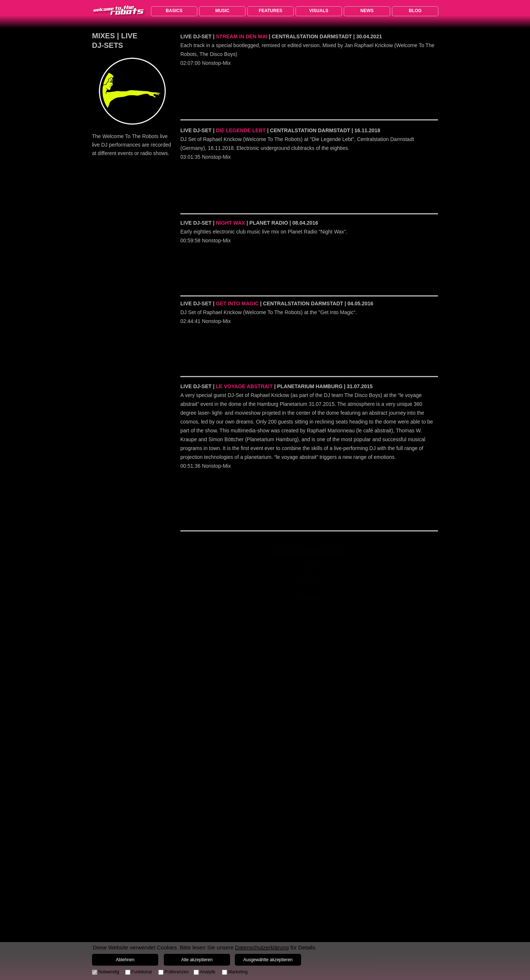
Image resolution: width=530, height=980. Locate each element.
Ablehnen (125, 960)
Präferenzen (176, 972)
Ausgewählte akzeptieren (268, 960)
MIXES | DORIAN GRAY (309, 568)
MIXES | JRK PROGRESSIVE (309, 598)
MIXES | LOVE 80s (309, 551)
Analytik (208, 972)
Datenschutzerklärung (262, 947)
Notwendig (109, 972)
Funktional (142, 972)
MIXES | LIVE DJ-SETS (309, 583)
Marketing (238, 972)
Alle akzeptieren (197, 960)
